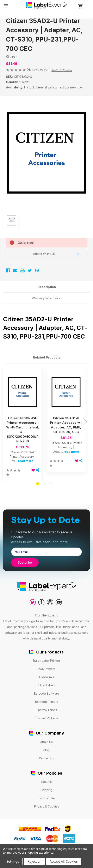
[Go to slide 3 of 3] (51, 484)
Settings (13, 861)
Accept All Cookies (64, 861)
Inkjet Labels (46, 685)
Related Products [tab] (47, 357)
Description (47, 287)
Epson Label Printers (47, 661)
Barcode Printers (47, 702)
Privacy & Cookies (47, 806)
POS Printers (47, 669)
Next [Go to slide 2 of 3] (85, 422)
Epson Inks (47, 677)
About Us (46, 742)
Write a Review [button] (62, 70)
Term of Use (46, 798)
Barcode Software (47, 693)
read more (26, 461)
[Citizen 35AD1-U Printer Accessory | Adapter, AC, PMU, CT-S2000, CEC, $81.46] (66, 392)
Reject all (34, 861)
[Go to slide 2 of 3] (44, 484)
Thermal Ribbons (46, 718)
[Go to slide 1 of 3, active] (38, 484)
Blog (46, 750)
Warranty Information (47, 298)
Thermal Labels (47, 710)
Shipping (46, 790)
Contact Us (46, 758)
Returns (46, 782)
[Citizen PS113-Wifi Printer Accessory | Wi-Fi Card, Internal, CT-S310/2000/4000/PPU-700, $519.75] (23, 392)
